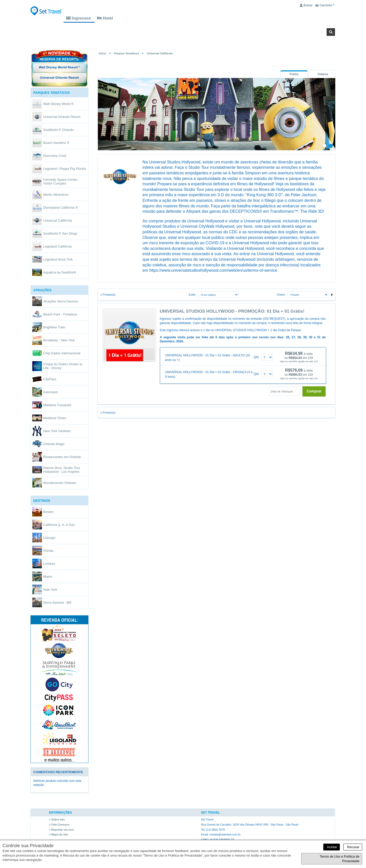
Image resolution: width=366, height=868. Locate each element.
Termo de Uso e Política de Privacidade (340, 859)
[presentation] (294, 74)
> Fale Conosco (59, 825)
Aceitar (332, 847)
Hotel (105, 18)
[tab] (294, 74)
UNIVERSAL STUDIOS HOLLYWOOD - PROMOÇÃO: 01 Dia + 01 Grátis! (232, 311)
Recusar (353, 847)
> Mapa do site (59, 834)
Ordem (281, 295)
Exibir (192, 295)
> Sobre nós (57, 820)
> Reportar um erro (62, 830)
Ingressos (79, 18)
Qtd (256, 357)
